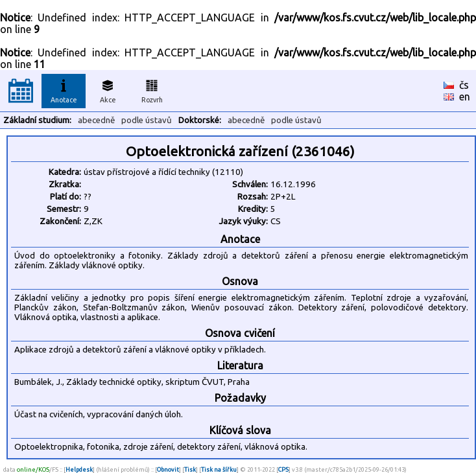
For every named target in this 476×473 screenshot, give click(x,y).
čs (464, 85)
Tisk (190, 469)
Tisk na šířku (219, 469)
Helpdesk (79, 469)
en (465, 97)
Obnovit (168, 469)
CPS (283, 469)
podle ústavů (147, 120)
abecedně (96, 120)
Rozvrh (152, 89)
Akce (108, 89)
